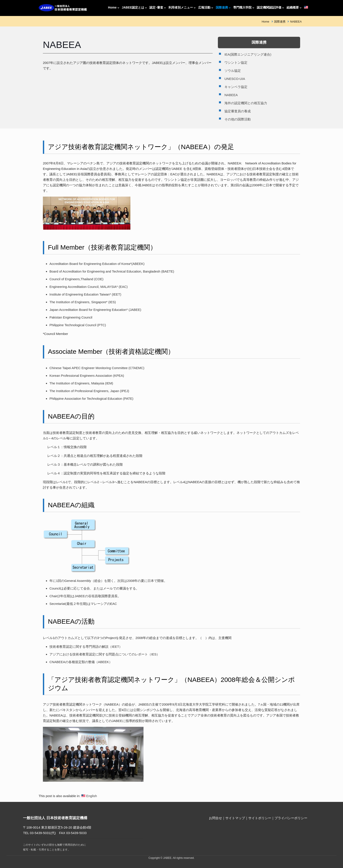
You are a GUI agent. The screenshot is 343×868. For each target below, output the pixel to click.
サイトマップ (235, 818)
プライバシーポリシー (291, 818)
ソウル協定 (233, 71)
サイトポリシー (260, 818)
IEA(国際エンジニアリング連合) (248, 54)
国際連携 (280, 22)
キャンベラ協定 (236, 87)
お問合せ (215, 818)
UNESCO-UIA (235, 79)
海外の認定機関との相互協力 (246, 103)
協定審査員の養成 (238, 111)
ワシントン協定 (236, 63)
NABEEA (296, 22)
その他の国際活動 (238, 119)
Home (265, 22)
